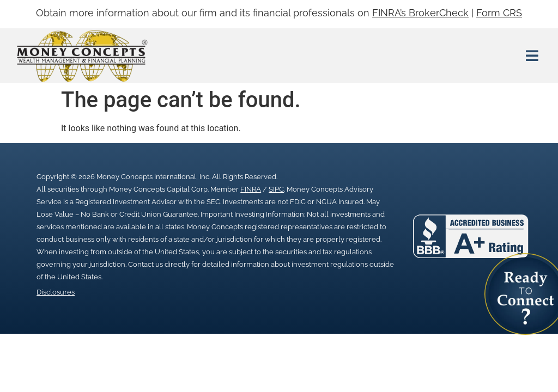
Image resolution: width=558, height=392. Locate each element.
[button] (532, 56)
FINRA (251, 189)
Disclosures (56, 292)
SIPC (276, 189)
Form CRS (499, 13)
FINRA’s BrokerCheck (420, 13)
